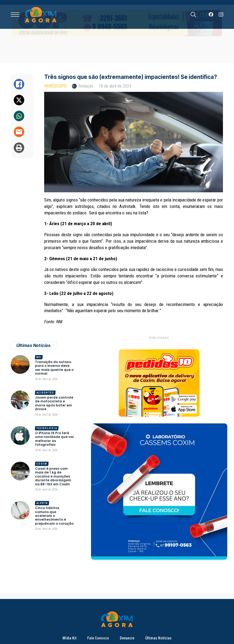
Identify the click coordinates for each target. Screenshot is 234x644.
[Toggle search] (193, 15)
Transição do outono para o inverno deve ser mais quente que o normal (54, 368)
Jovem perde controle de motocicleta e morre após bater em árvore (54, 403)
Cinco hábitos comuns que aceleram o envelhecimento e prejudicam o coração (54, 516)
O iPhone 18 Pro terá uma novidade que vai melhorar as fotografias (54, 439)
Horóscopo (55, 86)
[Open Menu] (15, 15)
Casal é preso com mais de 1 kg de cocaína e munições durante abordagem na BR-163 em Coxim (53, 476)
